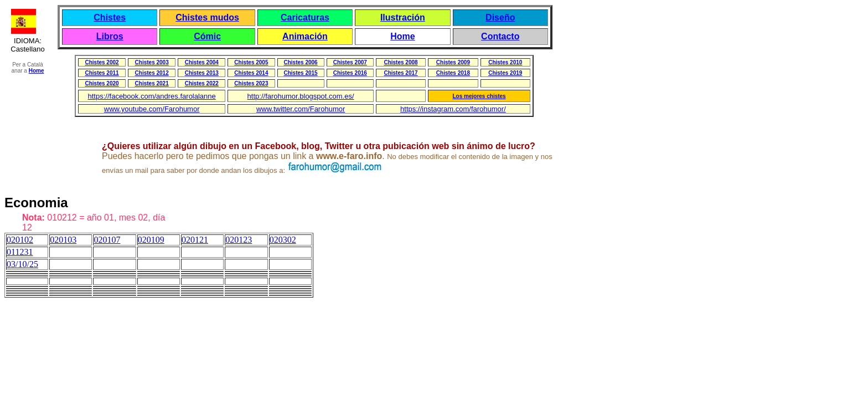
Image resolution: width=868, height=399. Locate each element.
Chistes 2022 (202, 83)
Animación (305, 36)
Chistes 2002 (102, 62)
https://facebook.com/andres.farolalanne (152, 96)
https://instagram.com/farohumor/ (453, 109)
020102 (20, 240)
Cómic (207, 36)
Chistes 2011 (102, 73)
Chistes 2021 (152, 83)
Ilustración (403, 17)
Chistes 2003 (152, 62)
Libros (110, 36)
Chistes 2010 (505, 62)
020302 (283, 240)
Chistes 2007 (350, 62)
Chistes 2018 (453, 73)
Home (402, 36)
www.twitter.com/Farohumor (301, 109)
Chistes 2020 (102, 83)
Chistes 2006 (301, 62)
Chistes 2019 (505, 73)
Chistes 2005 (251, 62)
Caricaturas (305, 17)
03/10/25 (22, 264)
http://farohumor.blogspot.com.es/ (301, 96)
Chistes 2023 (251, 83)
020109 (151, 240)
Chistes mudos (207, 17)
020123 (239, 240)
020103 (63, 240)
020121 (195, 240)
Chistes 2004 (202, 62)
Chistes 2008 (401, 62)
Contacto (500, 36)
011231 (20, 252)
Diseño (500, 17)
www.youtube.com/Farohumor (152, 109)
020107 (107, 240)
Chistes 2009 (453, 62)
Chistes (110, 17)
